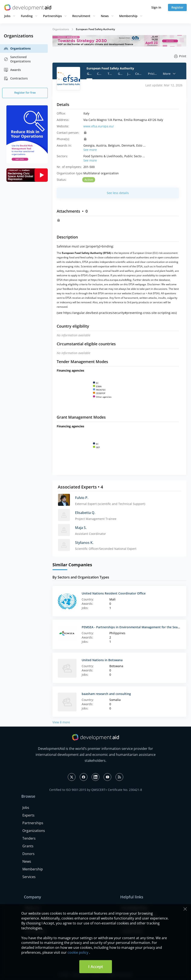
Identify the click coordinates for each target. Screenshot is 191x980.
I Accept (96, 967)
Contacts (100, 74)
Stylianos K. (84, 543)
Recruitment (81, 16)
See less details (118, 193)
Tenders (110, 74)
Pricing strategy (153, 74)
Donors (28, 854)
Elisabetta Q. (85, 513)
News (105, 16)
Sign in (156, 7)
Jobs (7, 16)
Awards (12, 70)
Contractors (16, 78)
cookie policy (78, 952)
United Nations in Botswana (102, 660)
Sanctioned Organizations (17, 59)
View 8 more (61, 722)
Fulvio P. (82, 498)
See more (90, 150)
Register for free (25, 93)
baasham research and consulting (106, 694)
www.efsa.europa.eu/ (99, 126)
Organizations (17, 49)
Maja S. (81, 528)
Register (177, 7)
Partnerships (52, 16)
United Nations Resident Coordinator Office (114, 593)
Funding (27, 16)
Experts (28, 815)
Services (29, 877)
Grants (120, 74)
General (90, 74)
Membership (128, 16)
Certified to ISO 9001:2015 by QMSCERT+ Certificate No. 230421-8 (96, 790)
